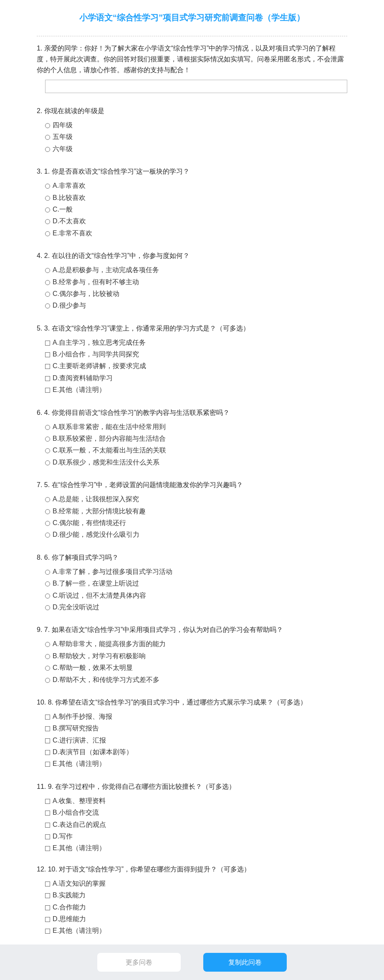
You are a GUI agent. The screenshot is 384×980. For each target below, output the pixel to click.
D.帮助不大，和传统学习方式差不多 (106, 680)
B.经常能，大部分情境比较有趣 (99, 511)
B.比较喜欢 (69, 198)
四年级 (63, 125)
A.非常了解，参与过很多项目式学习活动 (112, 572)
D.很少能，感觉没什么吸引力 (96, 534)
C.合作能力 (69, 907)
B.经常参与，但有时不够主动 (96, 282)
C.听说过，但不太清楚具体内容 (99, 595)
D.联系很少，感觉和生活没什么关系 (106, 462)
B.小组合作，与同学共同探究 (96, 354)
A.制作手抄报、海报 (82, 716)
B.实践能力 (69, 895)
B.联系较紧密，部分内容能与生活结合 (109, 438)
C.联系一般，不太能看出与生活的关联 (109, 450)
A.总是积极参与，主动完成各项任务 (106, 270)
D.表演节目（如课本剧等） (93, 752)
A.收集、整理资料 (79, 801)
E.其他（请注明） (79, 390)
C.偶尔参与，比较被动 (86, 294)
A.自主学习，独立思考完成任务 (99, 342)
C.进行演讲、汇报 (79, 740)
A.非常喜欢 (69, 186)
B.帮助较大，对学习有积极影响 (99, 656)
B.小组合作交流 (76, 812)
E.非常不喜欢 (72, 233)
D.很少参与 (69, 305)
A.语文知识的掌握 (79, 883)
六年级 (63, 149)
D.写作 (63, 836)
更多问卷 (139, 962)
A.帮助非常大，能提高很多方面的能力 (109, 644)
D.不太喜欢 (69, 221)
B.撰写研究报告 (76, 728)
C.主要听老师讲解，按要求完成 (99, 366)
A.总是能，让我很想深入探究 (96, 499)
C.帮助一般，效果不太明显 (93, 668)
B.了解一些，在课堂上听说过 (96, 583)
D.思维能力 (69, 919)
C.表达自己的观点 (79, 825)
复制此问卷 (245, 962)
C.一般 (63, 209)
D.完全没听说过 (76, 607)
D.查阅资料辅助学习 (83, 378)
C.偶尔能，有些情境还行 (89, 523)
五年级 (63, 137)
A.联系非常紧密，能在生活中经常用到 (109, 427)
